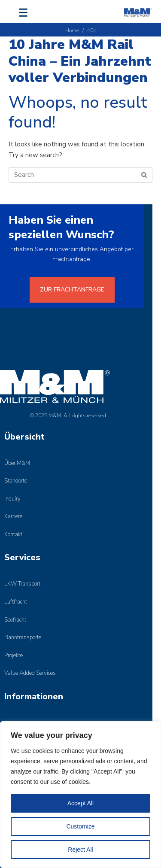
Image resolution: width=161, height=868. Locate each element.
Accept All (80, 803)
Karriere (13, 516)
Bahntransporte (23, 637)
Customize (80, 826)
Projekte (14, 656)
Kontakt (13, 534)
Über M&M (17, 463)
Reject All (80, 850)
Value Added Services (30, 673)
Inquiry (12, 499)
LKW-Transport (22, 584)
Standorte (16, 481)
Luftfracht (16, 602)
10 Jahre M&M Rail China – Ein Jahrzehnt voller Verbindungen (80, 61)
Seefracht (15, 620)
